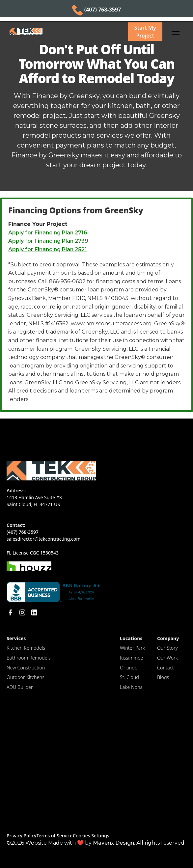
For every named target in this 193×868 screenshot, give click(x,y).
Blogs (163, 677)
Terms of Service (54, 836)
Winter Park (132, 648)
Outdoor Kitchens (26, 677)
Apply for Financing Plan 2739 (48, 241)
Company (168, 638)
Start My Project (145, 32)
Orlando (129, 668)
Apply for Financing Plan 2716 (48, 233)
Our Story (167, 648)
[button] (176, 32)
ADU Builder (20, 687)
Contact (165, 668)
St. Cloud (129, 677)
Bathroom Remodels (29, 658)
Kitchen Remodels (26, 648)
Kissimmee (131, 658)
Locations (131, 638)
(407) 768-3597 (23, 532)
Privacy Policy (21, 836)
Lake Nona (131, 687)
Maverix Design (113, 843)
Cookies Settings (91, 836)
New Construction (26, 668)
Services (16, 638)
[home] (64, 32)
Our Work (167, 658)
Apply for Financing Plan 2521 (48, 249)
